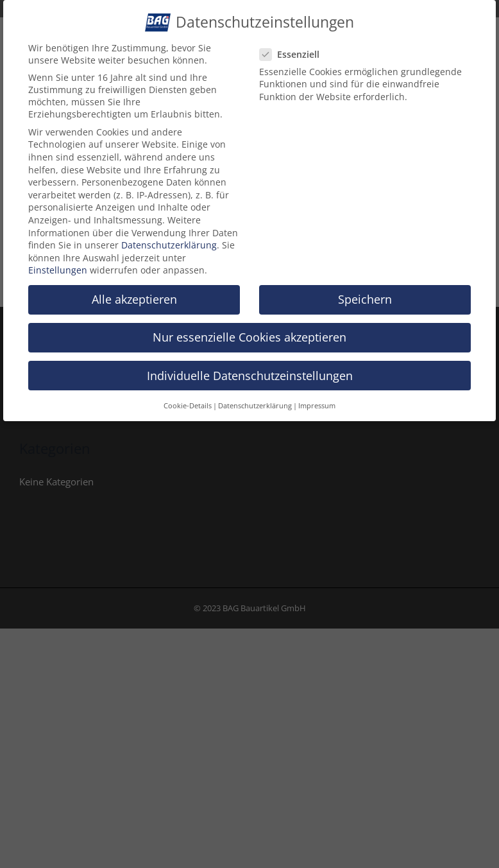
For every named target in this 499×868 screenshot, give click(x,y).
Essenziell (295, 51)
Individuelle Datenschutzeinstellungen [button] (250, 372)
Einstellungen (58, 267)
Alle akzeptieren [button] (134, 296)
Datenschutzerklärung (169, 242)
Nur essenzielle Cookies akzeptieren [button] (249, 334)
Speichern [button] (365, 296)
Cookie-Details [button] (188, 403)
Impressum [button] (317, 403)
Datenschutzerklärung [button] (255, 403)
